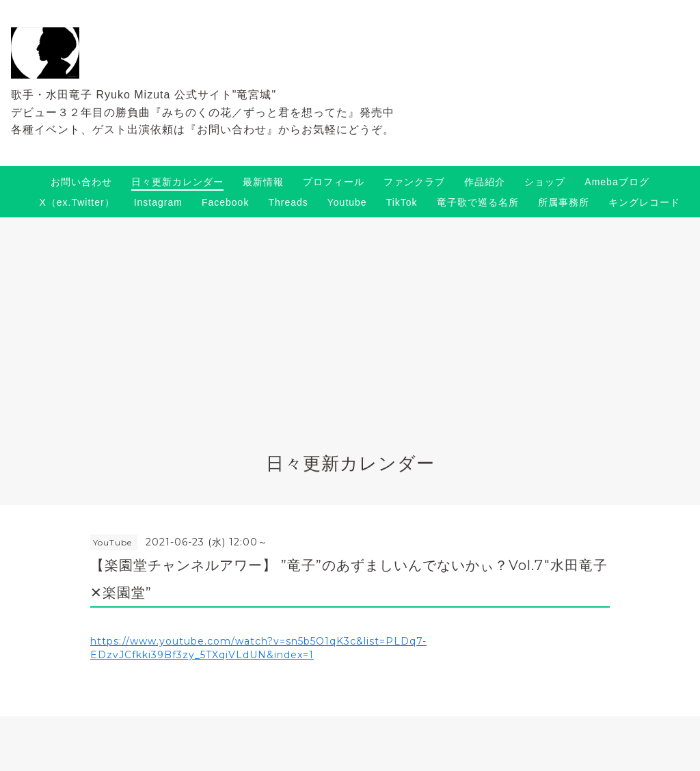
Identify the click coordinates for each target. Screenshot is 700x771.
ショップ (545, 182)
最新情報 (263, 182)
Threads (288, 202)
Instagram (158, 202)
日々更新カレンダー (177, 182)
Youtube (347, 202)
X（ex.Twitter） (77, 202)
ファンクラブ (414, 182)
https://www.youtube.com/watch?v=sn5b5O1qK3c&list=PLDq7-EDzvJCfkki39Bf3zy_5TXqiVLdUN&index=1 (258, 648)
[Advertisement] (350, 320)
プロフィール (334, 182)
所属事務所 (564, 202)
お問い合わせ (81, 182)
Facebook (225, 202)
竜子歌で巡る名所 (478, 202)
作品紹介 (485, 182)
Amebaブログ (617, 182)
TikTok (402, 202)
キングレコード (644, 202)
